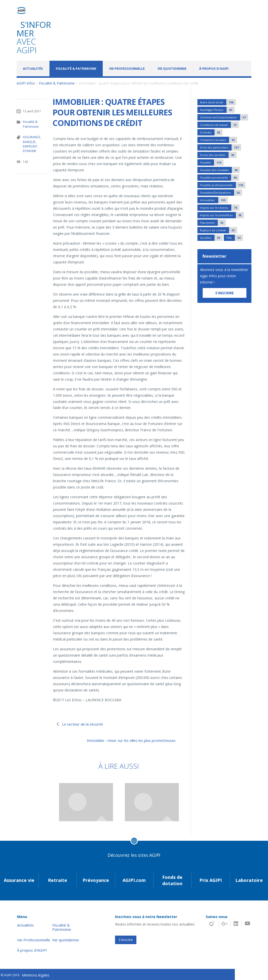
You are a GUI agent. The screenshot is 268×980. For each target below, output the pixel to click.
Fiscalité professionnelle (223, 185)
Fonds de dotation (172, 879)
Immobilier (214, 200)
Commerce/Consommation (224, 117)
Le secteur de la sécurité (86, 724)
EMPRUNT (30, 146)
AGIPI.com (134, 879)
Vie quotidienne (172, 68)
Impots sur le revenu (220, 208)
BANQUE (29, 141)
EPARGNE (29, 150)
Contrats (211, 132)
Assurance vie (19, 879)
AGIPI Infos (26, 83)
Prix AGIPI (211, 879)
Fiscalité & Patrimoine (76, 68)
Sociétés (211, 238)
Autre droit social (218, 102)
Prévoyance (96, 879)
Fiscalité (212, 162)
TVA (235, 238)
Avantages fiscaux (217, 110)
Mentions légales (36, 974)
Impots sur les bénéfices (222, 215)
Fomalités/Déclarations (221, 193)
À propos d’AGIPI (214, 68)
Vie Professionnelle (127, 68)
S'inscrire (126, 938)
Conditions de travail (219, 125)
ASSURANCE (31, 137)
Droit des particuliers (221, 147)
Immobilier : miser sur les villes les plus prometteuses (123, 740)
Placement (213, 223)
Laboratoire (249, 879)
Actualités (33, 68)
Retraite (58, 879)
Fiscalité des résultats (220, 170)
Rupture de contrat (219, 230)
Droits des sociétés (218, 155)
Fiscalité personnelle (220, 178)
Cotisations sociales (219, 140)
